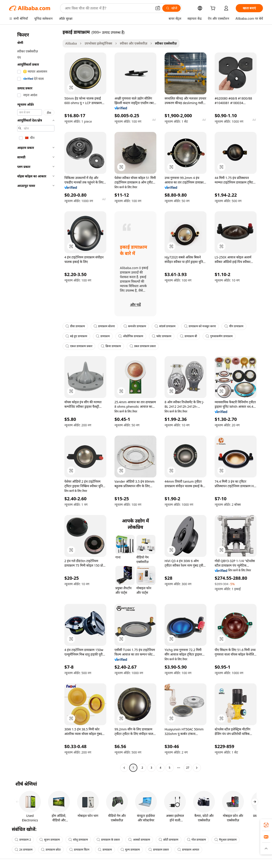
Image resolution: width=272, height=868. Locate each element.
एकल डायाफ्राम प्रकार (79, 346)
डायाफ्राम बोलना (104, 326)
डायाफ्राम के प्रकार (108, 840)
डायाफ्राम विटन (79, 850)
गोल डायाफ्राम (197, 840)
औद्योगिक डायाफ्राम (131, 336)
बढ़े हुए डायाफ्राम (76, 336)
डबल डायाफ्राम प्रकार (143, 346)
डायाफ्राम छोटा (51, 850)
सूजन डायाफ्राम (50, 840)
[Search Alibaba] (108, 8)
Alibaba (71, 43)
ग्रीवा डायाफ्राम (75, 326)
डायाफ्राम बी (188, 336)
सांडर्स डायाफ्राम (165, 326)
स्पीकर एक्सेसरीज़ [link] (166, 43)
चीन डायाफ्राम (234, 326)
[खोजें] (171, 8)
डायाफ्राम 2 (23, 840)
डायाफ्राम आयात (188, 850)
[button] (158, 8)
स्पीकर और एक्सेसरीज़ (134, 43)
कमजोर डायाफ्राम (135, 326)
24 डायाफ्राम (24, 850)
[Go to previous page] (124, 768)
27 (188, 768)
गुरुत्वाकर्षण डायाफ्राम (219, 336)
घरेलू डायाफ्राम (78, 840)
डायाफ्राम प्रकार (159, 850)
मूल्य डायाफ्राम (130, 850)
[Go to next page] (197, 768)
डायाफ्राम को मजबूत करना (200, 326)
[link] (266, 825)
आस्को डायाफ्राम (139, 840)
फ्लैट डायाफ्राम (162, 336)
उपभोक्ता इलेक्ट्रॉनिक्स (98, 43)
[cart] (214, 9)
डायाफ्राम (103, 336)
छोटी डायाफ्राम (168, 840)
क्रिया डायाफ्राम (111, 346)
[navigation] (34, 400)
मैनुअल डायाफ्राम (226, 840)
